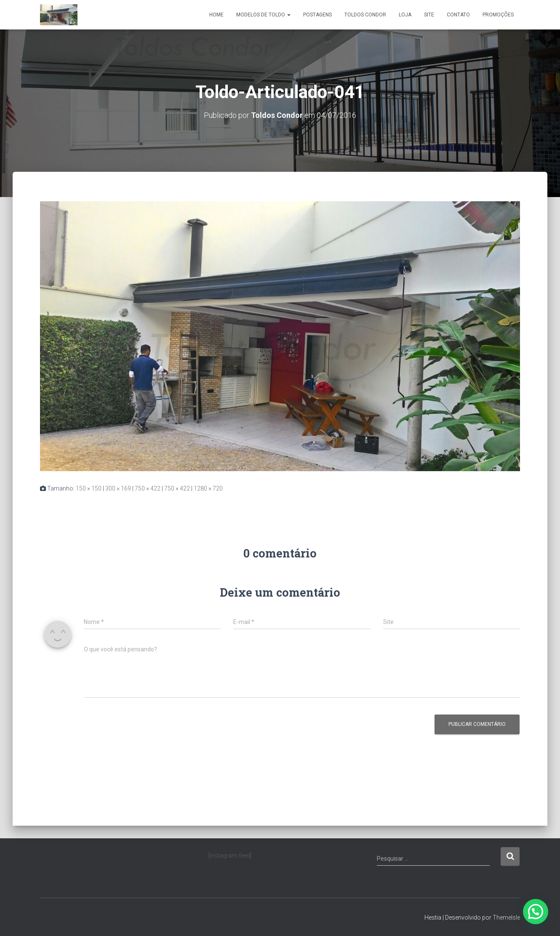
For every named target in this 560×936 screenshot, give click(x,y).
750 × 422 (148, 488)
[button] (536, 912)
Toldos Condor (365, 15)
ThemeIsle (506, 917)
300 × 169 (118, 488)
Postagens (317, 15)
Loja (405, 15)
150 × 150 (89, 488)
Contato (458, 15)
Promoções (498, 15)
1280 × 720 (208, 488)
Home (216, 15)
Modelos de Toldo (263, 15)
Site (429, 15)
